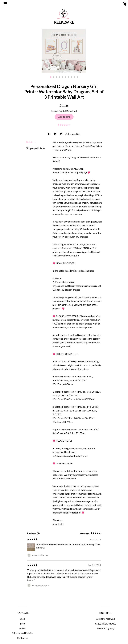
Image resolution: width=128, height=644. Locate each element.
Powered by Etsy (106, 628)
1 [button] (51, 77)
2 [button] (54, 77)
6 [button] (66, 77)
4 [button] (60, 77)
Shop (22, 619)
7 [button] (69, 77)
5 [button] (63, 77)
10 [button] (77, 77)
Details (31, 142)
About (22, 628)
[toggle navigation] (5, 4)
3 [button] (57, 77)
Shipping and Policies (22, 633)
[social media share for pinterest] (61, 134)
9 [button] (74, 77)
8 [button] (71, 77)
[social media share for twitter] (55, 134)
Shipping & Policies (36, 148)
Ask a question (73, 134)
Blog (23, 624)
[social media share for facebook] (49, 134)
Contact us (22, 638)
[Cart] (125, 4)
